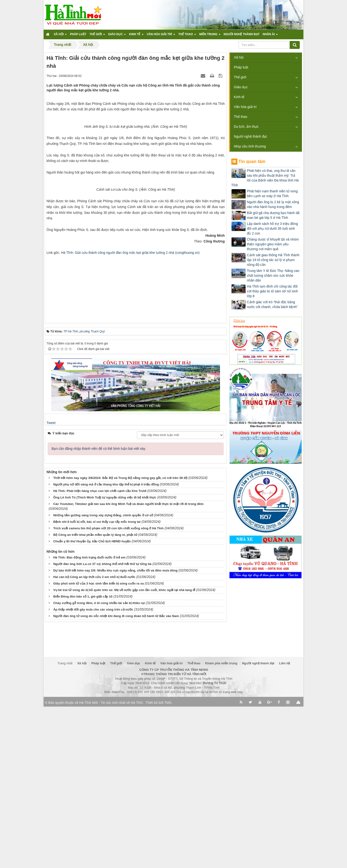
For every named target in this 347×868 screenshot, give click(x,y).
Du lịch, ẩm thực (246, 127)
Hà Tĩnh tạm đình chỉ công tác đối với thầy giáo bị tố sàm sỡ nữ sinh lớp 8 (273, 291)
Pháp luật (241, 67)
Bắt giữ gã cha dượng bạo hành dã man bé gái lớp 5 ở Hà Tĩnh (273, 215)
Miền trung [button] (210, 36)
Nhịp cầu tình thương (250, 146)
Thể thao (241, 117)
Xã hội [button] (60, 36)
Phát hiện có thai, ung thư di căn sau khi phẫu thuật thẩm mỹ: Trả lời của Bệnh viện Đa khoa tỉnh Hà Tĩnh (265, 178)
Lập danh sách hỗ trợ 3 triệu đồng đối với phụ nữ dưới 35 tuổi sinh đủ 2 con (272, 229)
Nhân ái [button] (270, 36)
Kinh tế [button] (136, 36)
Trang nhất (65, 825)
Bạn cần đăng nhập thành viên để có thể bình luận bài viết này (98, 641)
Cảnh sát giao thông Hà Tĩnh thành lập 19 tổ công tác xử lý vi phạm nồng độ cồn (273, 260)
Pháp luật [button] (78, 34)
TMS (168, 864)
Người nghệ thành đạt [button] (242, 34)
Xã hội (239, 57)
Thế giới (240, 77)
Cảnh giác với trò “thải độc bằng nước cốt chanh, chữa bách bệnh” (272, 304)
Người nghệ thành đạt (250, 136)
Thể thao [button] (187, 36)
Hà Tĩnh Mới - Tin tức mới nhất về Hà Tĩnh (111, 864)
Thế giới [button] (97, 36)
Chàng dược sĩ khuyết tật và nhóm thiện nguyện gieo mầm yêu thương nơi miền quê (273, 244)
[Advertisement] (136, 478)
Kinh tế (239, 97)
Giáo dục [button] (117, 36)
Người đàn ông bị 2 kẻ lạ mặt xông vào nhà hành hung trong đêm (273, 204)
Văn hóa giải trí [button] (161, 36)
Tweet (51, 615)
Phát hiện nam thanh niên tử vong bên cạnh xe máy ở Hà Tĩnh (272, 194)
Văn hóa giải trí (245, 107)
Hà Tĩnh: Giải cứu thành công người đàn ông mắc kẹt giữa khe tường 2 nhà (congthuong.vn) (130, 445)
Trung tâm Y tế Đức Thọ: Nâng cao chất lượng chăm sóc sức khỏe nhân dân (273, 276)
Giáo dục (241, 87)
